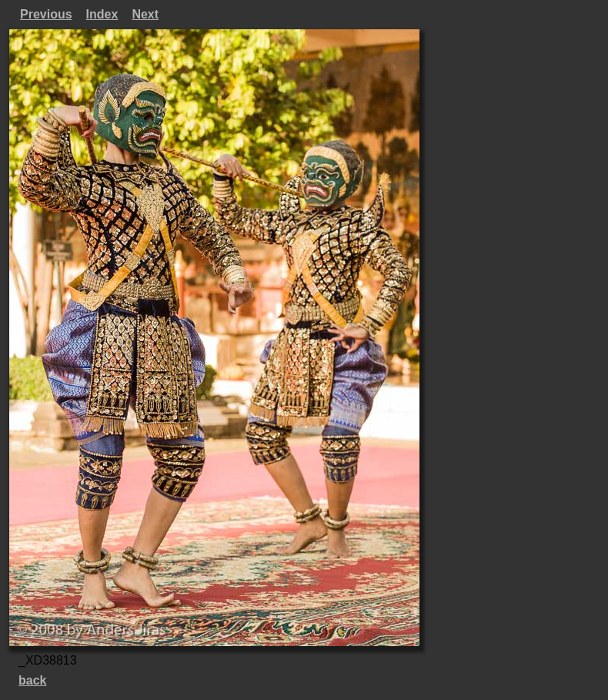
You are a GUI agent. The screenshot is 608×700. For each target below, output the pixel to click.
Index (102, 14)
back (32, 680)
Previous (46, 14)
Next (145, 14)
